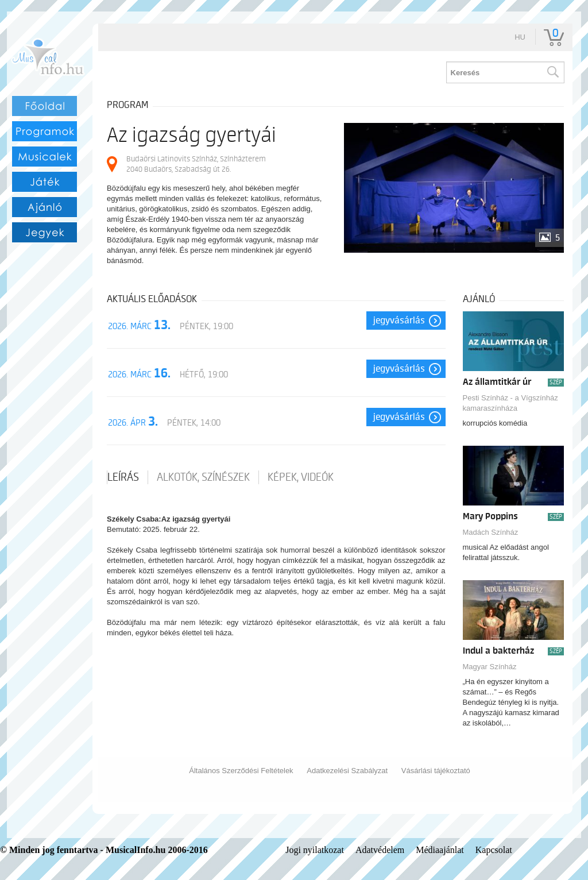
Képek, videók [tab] (301, 477)
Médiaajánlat (440, 850)
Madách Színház (491, 532)
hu (520, 37)
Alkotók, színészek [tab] (203, 477)
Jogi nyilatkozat (315, 850)
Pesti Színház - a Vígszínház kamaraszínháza (510, 403)
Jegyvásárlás (399, 321)
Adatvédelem (380, 850)
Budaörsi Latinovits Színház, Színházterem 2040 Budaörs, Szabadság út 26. (196, 164)
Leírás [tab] (123, 477)
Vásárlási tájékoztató (436, 771)
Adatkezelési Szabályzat (347, 771)
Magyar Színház (490, 667)
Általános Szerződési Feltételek (241, 771)
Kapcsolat (494, 850)
